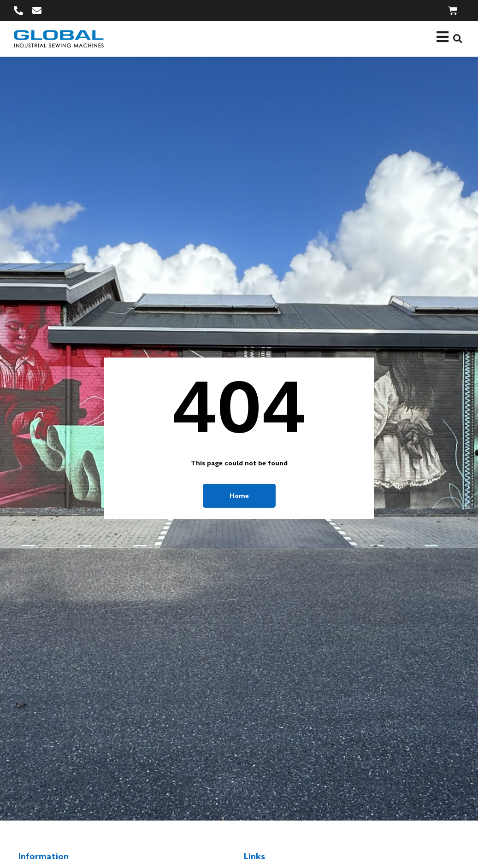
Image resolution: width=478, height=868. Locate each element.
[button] (457, 38)
